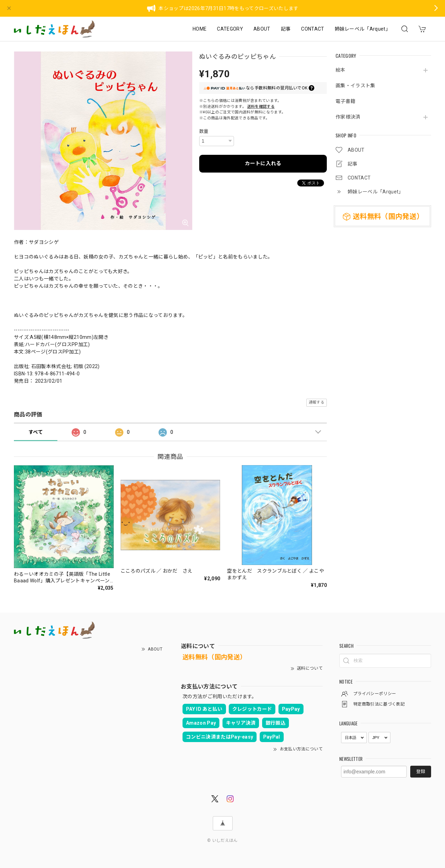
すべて (36, 432)
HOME (200, 29)
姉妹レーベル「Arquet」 (363, 29)
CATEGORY (230, 29)
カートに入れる (263, 164)
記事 (286, 29)
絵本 (341, 70)
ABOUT (262, 29)
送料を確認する (261, 107)
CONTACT (313, 29)
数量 (204, 131)
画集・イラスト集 (355, 86)
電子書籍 (345, 101)
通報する (317, 402)
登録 (421, 771)
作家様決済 (348, 117)
